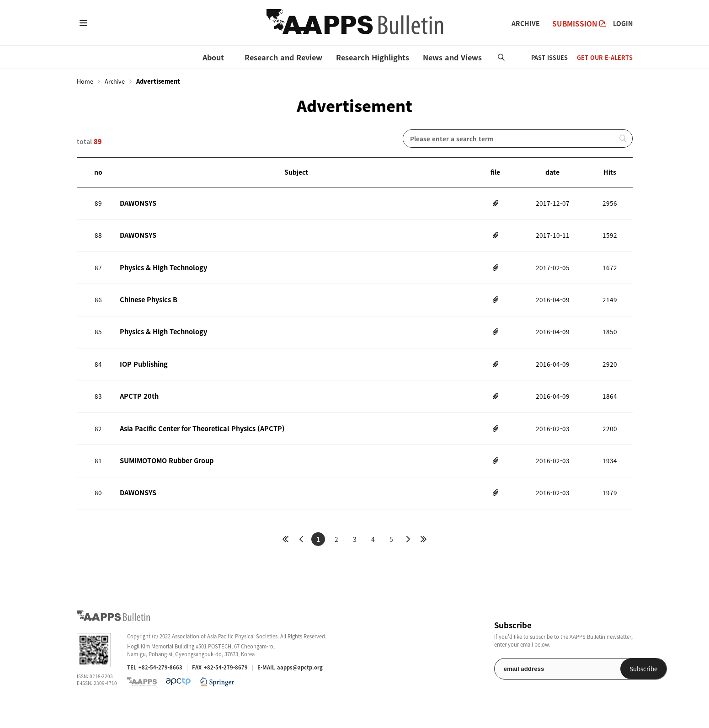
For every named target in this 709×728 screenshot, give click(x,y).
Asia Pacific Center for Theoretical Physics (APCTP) (199, 444)
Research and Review (283, 57)
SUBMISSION (579, 24)
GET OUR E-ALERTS (605, 57)
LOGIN (623, 23)
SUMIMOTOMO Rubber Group (166, 478)
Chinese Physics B (148, 307)
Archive (115, 81)
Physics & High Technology (162, 273)
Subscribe (609, 689)
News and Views (452, 57)
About (213, 57)
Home (85, 81)
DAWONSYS (138, 204)
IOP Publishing (143, 375)
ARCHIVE (526, 23)
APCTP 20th (138, 409)
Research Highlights (373, 57)
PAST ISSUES (549, 57)
